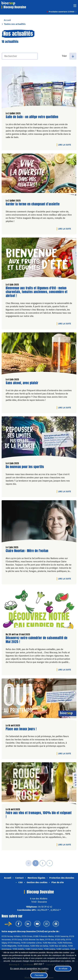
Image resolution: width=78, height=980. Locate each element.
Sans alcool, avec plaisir (22, 383)
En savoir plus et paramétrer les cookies (29, 969)
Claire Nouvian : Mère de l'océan (27, 551)
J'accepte (39, 975)
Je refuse (63, 969)
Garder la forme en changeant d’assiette (33, 204)
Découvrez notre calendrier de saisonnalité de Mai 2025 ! (37, 640)
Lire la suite (65, 145)
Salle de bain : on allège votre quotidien (32, 117)
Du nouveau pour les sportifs (25, 467)
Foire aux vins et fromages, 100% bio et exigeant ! (39, 815)
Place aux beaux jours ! (21, 729)
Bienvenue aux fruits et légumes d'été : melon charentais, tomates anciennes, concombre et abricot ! (37, 292)
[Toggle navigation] (75, 6)
